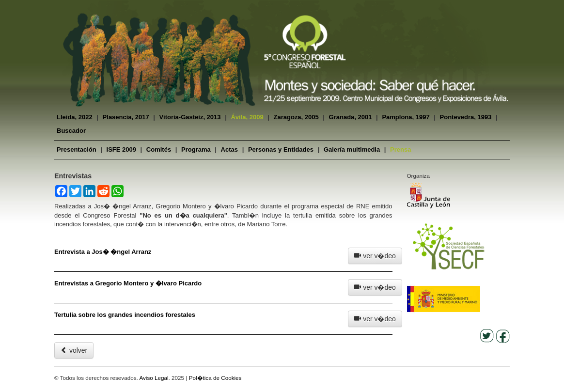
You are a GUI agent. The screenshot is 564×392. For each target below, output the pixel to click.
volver (74, 350)
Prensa (400, 149)
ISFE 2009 (121, 149)
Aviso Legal (154, 378)
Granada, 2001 (351, 117)
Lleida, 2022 (75, 117)
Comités (159, 149)
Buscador (71, 131)
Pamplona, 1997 (406, 117)
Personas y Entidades (281, 149)
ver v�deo (375, 256)
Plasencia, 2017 (126, 117)
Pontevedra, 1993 (466, 117)
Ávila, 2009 (247, 117)
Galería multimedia (352, 149)
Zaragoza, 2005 (296, 117)
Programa (196, 149)
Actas (229, 149)
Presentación (77, 149)
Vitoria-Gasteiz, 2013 (190, 117)
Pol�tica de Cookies (215, 378)
